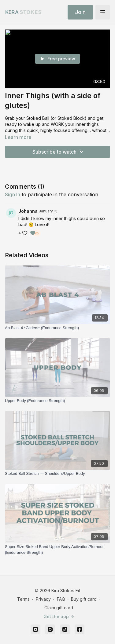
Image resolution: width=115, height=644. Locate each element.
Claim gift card (59, 608)
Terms (23, 599)
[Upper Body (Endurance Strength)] (57, 401)
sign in (13, 194)
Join (80, 12)
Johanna (28, 211)
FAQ (61, 599)
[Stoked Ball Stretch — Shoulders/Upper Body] (57, 474)
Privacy (43, 599)
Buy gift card (84, 599)
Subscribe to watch (59, 152)
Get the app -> (59, 616)
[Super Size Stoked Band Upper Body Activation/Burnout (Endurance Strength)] (57, 550)
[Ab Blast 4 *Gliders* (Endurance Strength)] (57, 328)
